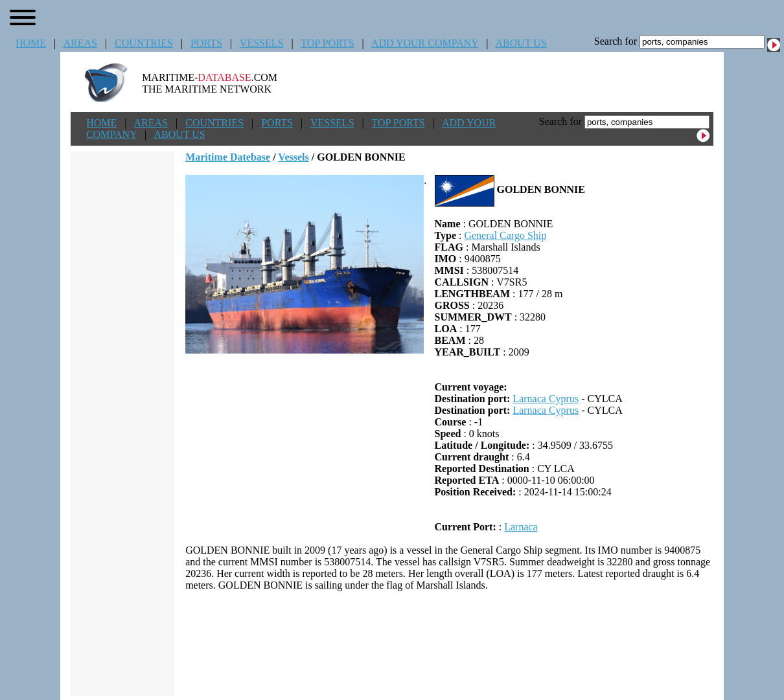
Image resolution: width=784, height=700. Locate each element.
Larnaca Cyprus (546, 399)
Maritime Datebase (228, 157)
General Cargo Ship (505, 235)
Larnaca (521, 527)
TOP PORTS (327, 43)
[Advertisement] (450, 644)
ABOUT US (521, 43)
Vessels (293, 157)
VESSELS (262, 43)
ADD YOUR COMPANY (425, 43)
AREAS (80, 43)
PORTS (206, 43)
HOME (31, 43)
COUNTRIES (144, 43)
